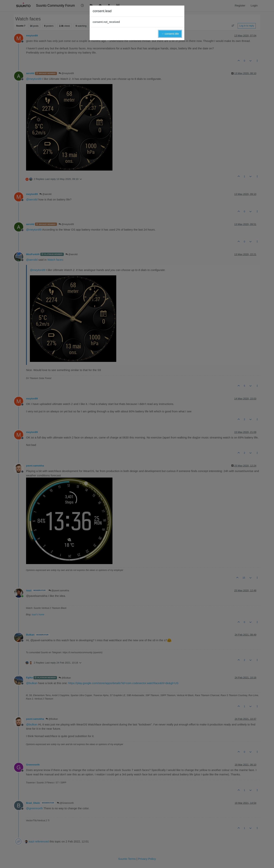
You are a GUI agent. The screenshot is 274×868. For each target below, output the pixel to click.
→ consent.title (170, 34)
